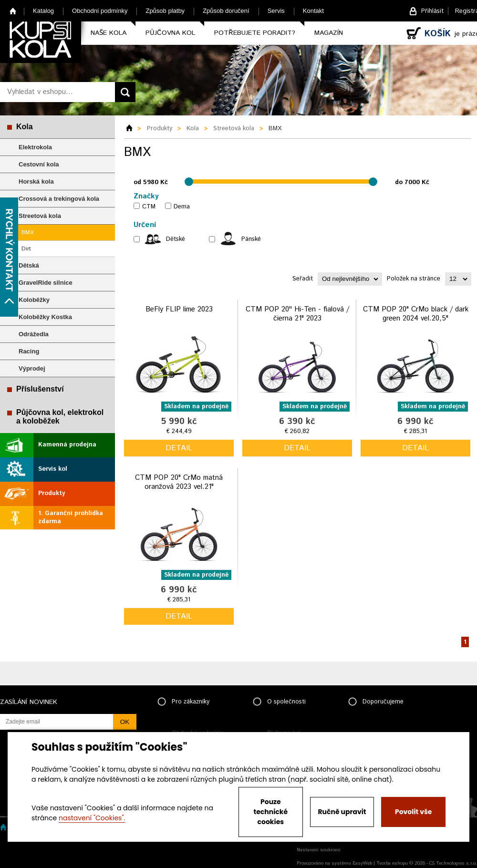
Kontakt (313, 11)
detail (179, 448)
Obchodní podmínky (100, 11)
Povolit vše (413, 812)
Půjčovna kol (170, 33)
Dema (182, 207)
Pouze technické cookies (271, 812)
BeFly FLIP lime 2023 (179, 309)
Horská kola (36, 181)
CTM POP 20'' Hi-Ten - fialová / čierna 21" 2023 (297, 314)
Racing (29, 351)
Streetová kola (40, 216)
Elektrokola (35, 147)
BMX (28, 232)
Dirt (26, 249)
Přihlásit (432, 11)
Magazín (329, 33)
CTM (149, 207)
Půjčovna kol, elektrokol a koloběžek (60, 417)
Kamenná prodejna (67, 445)
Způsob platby (165, 11)
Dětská (29, 265)
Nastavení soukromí (319, 850)
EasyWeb (362, 863)
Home (13, 11)
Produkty (52, 493)
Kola (25, 127)
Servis (276, 11)
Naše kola (109, 33)
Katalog (43, 11)
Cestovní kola (39, 164)
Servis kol (53, 469)
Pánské (251, 239)
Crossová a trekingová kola (59, 199)
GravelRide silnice (46, 283)
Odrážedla (34, 334)
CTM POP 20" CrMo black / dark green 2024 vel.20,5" (416, 314)
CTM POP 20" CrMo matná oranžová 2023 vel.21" (179, 482)
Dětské (176, 239)
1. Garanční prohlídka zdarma (71, 517)
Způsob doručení (226, 11)
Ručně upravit (342, 812)
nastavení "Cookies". (92, 818)
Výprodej (32, 368)
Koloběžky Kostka (45, 317)
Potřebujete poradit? (255, 33)
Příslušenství (40, 389)
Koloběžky (34, 300)
